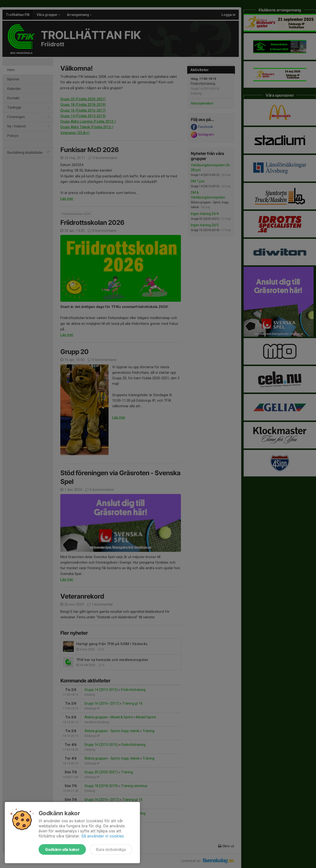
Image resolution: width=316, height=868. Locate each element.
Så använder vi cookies (103, 836)
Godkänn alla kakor (62, 849)
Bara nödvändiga (111, 849)
